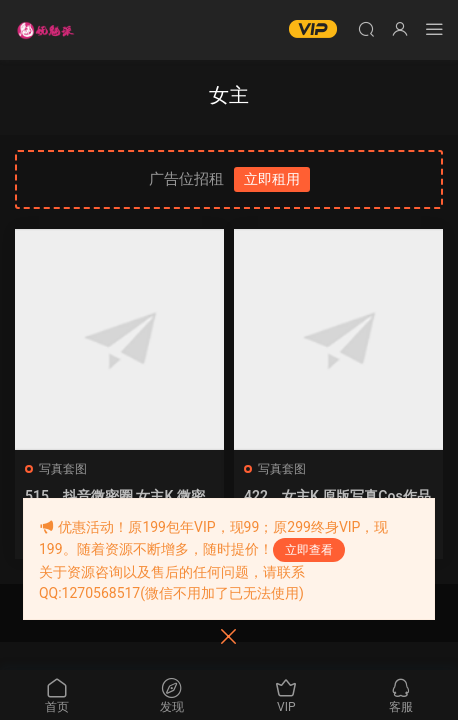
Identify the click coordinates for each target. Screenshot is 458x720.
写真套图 (63, 469)
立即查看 (309, 550)
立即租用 (272, 179)
